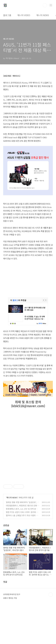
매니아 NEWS (43, 15)
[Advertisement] (28, 498)
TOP (51, 631)
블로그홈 (7, 15)
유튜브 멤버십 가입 (10, 635)
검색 (45, 5)
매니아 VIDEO (24, 15)
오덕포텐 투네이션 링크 (12, 631)
